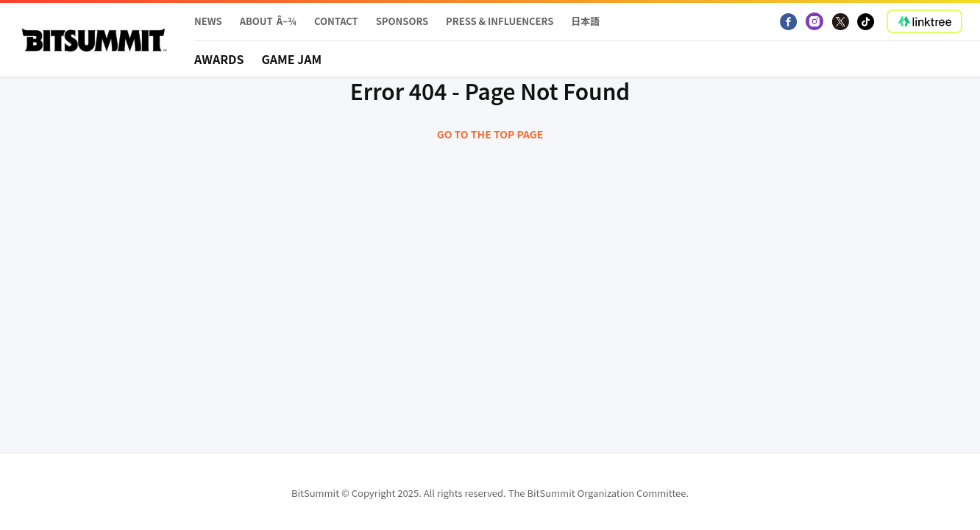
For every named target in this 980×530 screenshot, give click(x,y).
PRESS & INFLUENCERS (500, 21)
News (208, 21)
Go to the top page (490, 134)
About (256, 21)
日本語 (585, 21)
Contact (336, 21)
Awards (219, 59)
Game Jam (291, 59)
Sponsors (402, 21)
